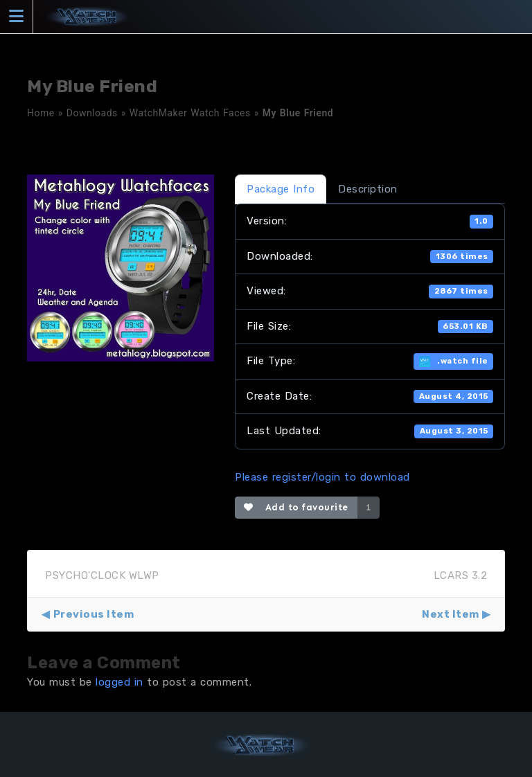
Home (41, 113)
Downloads (92, 113)
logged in (119, 682)
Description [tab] (368, 189)
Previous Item (94, 614)
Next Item (451, 614)
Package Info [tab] (281, 189)
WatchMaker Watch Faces (190, 113)
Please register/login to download (322, 477)
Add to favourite (296, 507)
